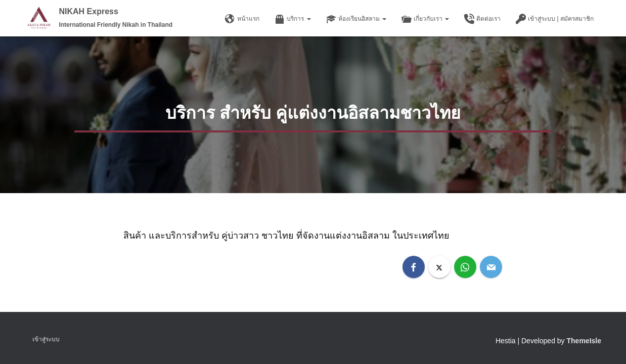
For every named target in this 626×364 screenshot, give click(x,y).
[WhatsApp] (465, 267)
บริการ (293, 19)
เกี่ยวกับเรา (425, 19)
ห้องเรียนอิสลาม (356, 19)
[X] (439, 267)
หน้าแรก (242, 19)
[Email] (491, 267)
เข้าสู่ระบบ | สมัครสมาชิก (555, 19)
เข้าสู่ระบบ (46, 339)
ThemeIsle (584, 341)
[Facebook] (414, 267)
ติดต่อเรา (482, 19)
